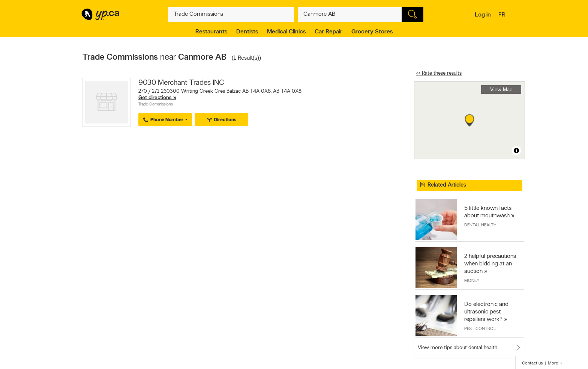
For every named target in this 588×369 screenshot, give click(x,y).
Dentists (247, 32)
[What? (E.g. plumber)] (231, 15)
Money (472, 281)
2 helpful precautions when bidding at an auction (490, 264)
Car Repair (328, 32)
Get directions (155, 98)
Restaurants (211, 32)
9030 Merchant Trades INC (181, 83)
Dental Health (480, 225)
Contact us (532, 363)
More (553, 363)
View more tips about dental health (457, 348)
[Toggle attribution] (516, 151)
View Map (501, 90)
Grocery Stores (372, 32)
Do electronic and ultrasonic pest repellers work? (486, 312)
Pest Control (480, 329)
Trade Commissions (156, 105)
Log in (483, 15)
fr (503, 15)
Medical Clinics (286, 32)
